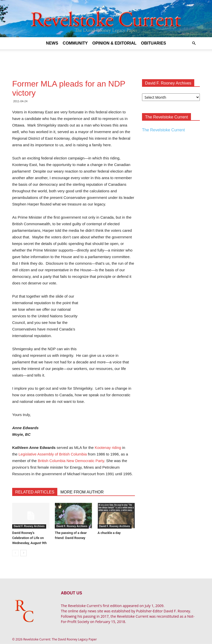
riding (117, 448)
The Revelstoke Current (163, 130)
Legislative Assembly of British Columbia (53, 454)
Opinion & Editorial (114, 43)
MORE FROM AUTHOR (82, 492)
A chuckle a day (109, 533)
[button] (194, 43)
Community (75, 43)
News (52, 43)
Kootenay (103, 448)
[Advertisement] (106, 60)
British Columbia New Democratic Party (71, 461)
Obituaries (154, 43)
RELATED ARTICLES (35, 492)
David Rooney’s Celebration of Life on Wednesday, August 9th (29, 538)
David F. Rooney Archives (29, 526)
